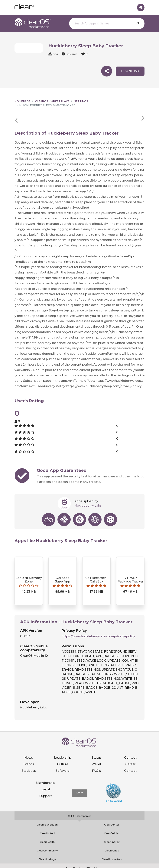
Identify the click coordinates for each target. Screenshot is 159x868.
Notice (79, 864)
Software (63, 757)
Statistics (29, 757)
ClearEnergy (112, 828)
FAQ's (96, 757)
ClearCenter (112, 811)
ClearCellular (112, 820)
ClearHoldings (47, 845)
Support (46, 782)
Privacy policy (107, 860)
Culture (63, 750)
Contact (130, 757)
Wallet (96, 750)
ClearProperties (112, 845)
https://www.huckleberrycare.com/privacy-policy (98, 622)
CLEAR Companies (80, 802)
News (29, 744)
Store (80, 779)
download (130, 71)
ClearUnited (47, 820)
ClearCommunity (47, 837)
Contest (130, 744)
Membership (46, 769)
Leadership (63, 744)
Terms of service (130, 860)
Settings (81, 101)
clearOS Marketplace (52, 101)
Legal (46, 775)
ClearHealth (47, 828)
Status (97, 744)
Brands (29, 750)
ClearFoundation (47, 811)
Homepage (22, 101)
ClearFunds (112, 837)
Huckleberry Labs (88, 492)
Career (130, 750)
